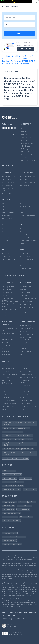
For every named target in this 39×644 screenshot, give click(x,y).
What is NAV (6, 354)
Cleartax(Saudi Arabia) (29, 161)
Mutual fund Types (8, 334)
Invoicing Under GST (9, 309)
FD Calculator (7, 398)
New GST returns (8, 213)
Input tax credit (7, 219)
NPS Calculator (25, 386)
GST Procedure (7, 293)
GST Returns (6, 290)
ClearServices (7, 185)
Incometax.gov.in (25, 304)
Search (19, 33)
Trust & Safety (26, 158)
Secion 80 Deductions (27, 182)
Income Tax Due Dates (27, 313)
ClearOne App (25, 244)
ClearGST (23, 204)
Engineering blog (27, 143)
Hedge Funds (7, 342)
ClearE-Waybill (25, 207)
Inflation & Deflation (26, 334)
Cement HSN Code (26, 257)
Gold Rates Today (8, 401)
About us (24, 128)
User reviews (26, 140)
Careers (24, 134)
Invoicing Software (26, 238)
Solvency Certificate (27, 343)
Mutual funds (6, 194)
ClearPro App (7, 241)
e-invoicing (6, 216)
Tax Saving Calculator (27, 395)
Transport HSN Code (27, 260)
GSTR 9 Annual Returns (10, 301)
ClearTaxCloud (7, 238)
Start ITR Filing (35, 2)
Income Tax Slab (25, 287)
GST (4, 204)
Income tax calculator (10, 368)
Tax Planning (6, 179)
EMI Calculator (7, 371)
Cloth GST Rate (25, 266)
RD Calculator (7, 395)
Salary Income (24, 296)
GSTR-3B (5, 315)
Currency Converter (9, 404)
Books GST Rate (25, 269)
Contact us (25, 131)
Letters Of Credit (25, 354)
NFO (4, 348)
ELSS (4, 337)
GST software (7, 210)
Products (16, 7)
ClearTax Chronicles (28, 152)
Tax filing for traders (9, 259)
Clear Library (26, 146)
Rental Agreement (26, 351)
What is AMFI (6, 351)
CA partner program (9, 229)
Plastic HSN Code (26, 263)
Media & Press (26, 137)
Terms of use (20, 619)
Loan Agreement (25, 337)
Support (5, 139)
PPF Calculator (25, 368)
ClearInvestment (8, 182)
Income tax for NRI (26, 185)
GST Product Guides (28, 155)
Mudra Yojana (24, 331)
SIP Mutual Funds (8, 340)
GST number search (26, 371)
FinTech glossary (27, 149)
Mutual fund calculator (10, 374)
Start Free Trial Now (26, 49)
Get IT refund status (27, 398)
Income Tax (24, 179)
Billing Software (25, 235)
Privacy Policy (7, 619)
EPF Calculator (25, 404)
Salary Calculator (26, 401)
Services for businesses (28, 241)
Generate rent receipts (28, 377)
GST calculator (7, 383)
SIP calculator (7, 380)
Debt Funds (6, 345)
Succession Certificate (27, 340)
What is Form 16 (25, 293)
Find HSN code (25, 392)
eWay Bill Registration (27, 216)
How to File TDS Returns (28, 298)
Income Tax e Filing (9, 176)
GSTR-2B (5, 312)
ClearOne (23, 232)
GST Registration (8, 287)
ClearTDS (23, 213)
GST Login (6, 207)
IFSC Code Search (26, 374)
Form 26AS (23, 290)
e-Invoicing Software (27, 210)
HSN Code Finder (25, 254)
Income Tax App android (28, 176)
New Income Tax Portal (27, 301)
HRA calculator (7, 392)
